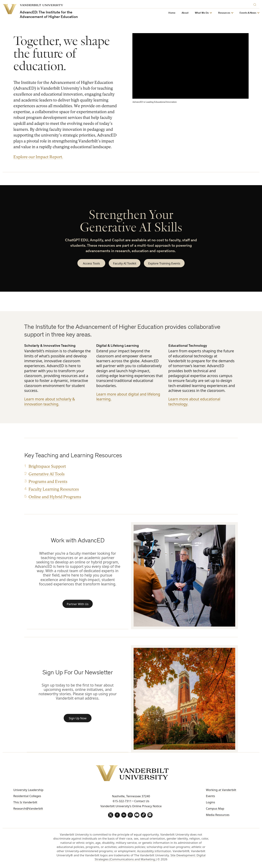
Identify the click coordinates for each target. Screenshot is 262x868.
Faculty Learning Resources (53, 489)
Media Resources (218, 815)
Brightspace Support (47, 467)
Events (211, 796)
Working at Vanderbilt (221, 790)
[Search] (256, 4)
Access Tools (91, 263)
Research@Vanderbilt (28, 809)
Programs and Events (48, 482)
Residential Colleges (27, 796)
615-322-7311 (122, 801)
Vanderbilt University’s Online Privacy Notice (131, 806)
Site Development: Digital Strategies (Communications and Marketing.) (150, 857)
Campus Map (215, 809)
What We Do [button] (202, 13)
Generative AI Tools (46, 474)
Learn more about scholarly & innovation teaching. (50, 402)
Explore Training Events (164, 263)
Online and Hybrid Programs (55, 497)
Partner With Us (78, 604)
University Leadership (28, 790)
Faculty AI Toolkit (124, 263)
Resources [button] (224, 13)
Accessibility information (154, 851)
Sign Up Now (78, 718)
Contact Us (142, 801)
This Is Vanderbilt (25, 802)
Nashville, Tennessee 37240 (131, 796)
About (185, 13)
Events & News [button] (248, 13)
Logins (211, 802)
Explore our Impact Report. (38, 157)
